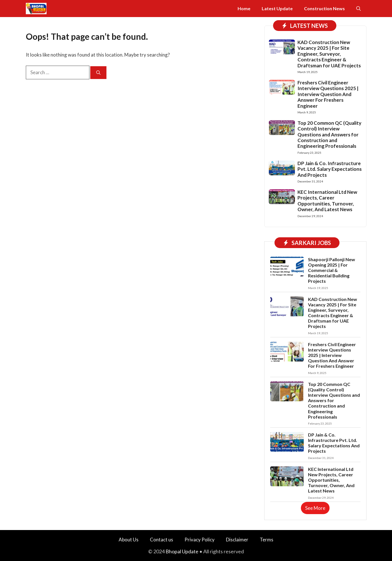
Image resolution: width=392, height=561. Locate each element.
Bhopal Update (182, 551)
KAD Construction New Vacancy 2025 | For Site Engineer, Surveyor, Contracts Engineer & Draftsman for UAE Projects (329, 54)
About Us (129, 540)
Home (244, 8)
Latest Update (277, 8)
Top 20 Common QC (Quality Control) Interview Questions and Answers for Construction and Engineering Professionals (329, 135)
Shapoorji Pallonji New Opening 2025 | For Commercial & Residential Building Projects (332, 270)
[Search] (98, 73)
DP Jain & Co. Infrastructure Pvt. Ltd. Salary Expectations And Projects (330, 169)
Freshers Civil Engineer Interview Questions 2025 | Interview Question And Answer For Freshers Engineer (328, 94)
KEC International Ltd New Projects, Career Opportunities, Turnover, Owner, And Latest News (327, 201)
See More (315, 508)
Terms (267, 540)
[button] (359, 9)
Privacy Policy (200, 540)
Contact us (162, 540)
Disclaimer (237, 540)
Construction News (324, 8)
